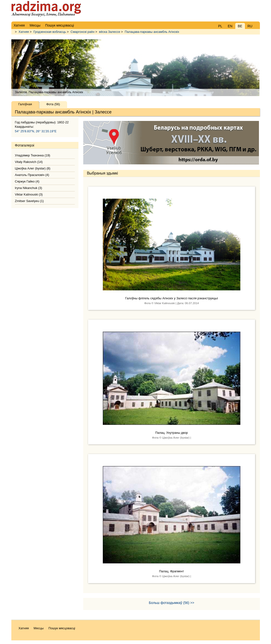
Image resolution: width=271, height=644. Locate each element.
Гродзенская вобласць (50, 32)
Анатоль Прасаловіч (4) (32, 175)
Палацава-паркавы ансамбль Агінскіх (152, 32)
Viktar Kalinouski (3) (29, 194)
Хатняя (24, 32)
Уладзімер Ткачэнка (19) (33, 155)
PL (220, 26)
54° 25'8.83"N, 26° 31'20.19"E (36, 131)
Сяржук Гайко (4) (27, 181)
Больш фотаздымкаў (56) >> (172, 603)
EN (230, 26)
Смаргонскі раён (82, 32)
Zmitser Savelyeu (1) (29, 201)
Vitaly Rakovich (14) (29, 162)
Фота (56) (53, 104)
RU (250, 26)
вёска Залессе (110, 32)
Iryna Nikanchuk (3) (29, 188)
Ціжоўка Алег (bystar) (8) (33, 168)
